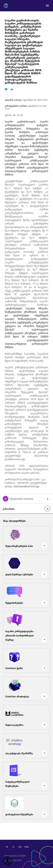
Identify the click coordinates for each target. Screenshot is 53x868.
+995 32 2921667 (15, 858)
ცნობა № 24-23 (14, 115)
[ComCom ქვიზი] (26, 661)
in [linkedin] (13, 847)
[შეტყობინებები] (26, 595)
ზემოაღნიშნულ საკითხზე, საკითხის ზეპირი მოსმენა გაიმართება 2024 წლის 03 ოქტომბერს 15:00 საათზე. (27, 357)
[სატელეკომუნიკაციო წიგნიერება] (26, 776)
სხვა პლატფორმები (14, 521)
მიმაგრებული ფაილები (21, 499)
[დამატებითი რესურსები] (26, 807)
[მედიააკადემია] (26, 717)
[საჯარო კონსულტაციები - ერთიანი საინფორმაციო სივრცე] (26, 628)
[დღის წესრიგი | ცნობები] (26, 567)
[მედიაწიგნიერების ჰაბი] (26, 539)
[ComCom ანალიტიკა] (26, 689)
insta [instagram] (27, 847)
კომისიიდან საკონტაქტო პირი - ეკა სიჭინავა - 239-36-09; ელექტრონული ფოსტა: (26, 482)
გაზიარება (9, 509)
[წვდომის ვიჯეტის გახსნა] (7, 861)
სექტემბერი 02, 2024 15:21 (26, 107)
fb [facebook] (7, 847)
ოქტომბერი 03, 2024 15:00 (26, 100)
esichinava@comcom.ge (26, 486)
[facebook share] (47, 509)
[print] (12, 89)
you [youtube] (20, 847)
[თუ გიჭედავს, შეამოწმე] (26, 746)
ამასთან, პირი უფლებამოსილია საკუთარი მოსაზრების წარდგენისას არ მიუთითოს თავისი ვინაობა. (27, 469)
